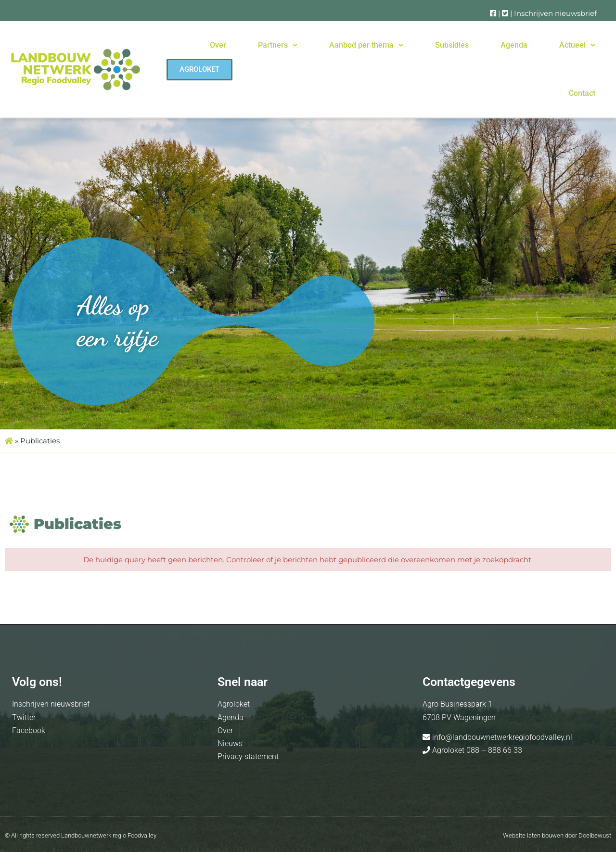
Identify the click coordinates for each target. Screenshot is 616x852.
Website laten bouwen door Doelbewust (557, 835)
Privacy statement (248, 756)
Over (218, 45)
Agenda (514, 45)
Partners (278, 45)
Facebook (29, 730)
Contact (582, 93)
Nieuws (230, 743)
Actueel (577, 45)
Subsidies (452, 45)
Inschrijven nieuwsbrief (555, 13)
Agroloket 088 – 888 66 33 (476, 750)
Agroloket (234, 704)
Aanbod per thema (366, 45)
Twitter (24, 717)
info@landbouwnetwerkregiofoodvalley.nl (501, 737)
